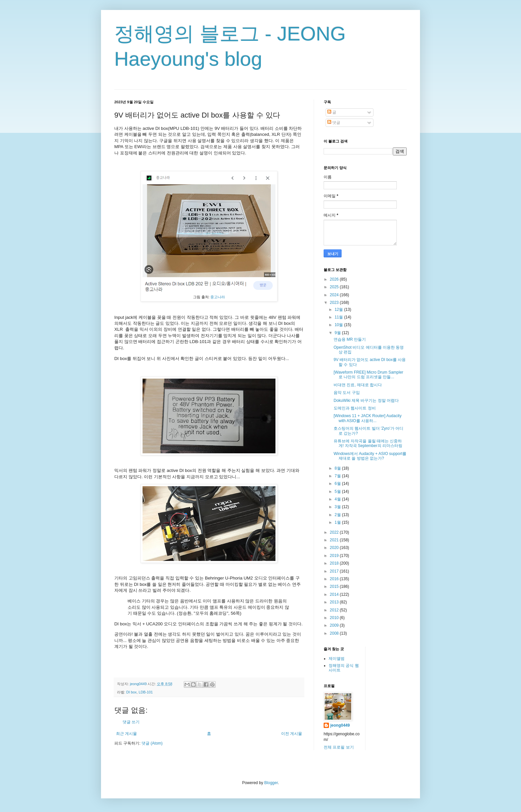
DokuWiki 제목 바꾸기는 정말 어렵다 (366, 401)
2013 (335, 602)
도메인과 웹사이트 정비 (355, 408)
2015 (335, 586)
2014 (335, 594)
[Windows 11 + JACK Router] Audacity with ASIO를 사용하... (367, 418)
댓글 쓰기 (131, 722)
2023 (335, 303)
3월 (338, 507)
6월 (338, 484)
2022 (335, 532)
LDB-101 (146, 692)
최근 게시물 (126, 734)
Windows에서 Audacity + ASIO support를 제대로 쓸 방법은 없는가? (370, 456)
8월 (338, 468)
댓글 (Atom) (152, 743)
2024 (335, 295)
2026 (335, 279)
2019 (335, 556)
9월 (338, 333)
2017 (335, 571)
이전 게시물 (292, 734)
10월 (339, 325)
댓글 (334, 123)
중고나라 (218, 297)
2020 (335, 548)
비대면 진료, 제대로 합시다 (358, 385)
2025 (335, 287)
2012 (335, 610)
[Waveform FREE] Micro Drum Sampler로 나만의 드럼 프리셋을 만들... (368, 375)
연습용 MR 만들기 (350, 339)
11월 (339, 317)
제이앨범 (337, 659)
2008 (335, 633)
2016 (335, 579)
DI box (131, 692)
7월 (338, 476)
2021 (335, 540)
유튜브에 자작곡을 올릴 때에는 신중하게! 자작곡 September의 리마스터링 (368, 443)
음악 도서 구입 (347, 393)
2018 (335, 563)
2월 (338, 515)
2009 (335, 625)
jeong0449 (340, 725)
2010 (335, 618)
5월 (338, 492)
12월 (339, 310)
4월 (338, 499)
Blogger (271, 783)
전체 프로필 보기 (339, 747)
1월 (338, 522)
